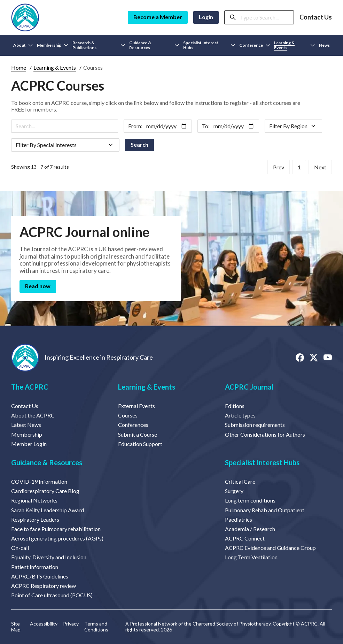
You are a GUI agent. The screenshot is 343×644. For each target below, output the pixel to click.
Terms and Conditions (96, 627)
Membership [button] (53, 45)
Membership (27, 434)
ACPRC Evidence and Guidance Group (270, 548)
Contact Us (316, 17)
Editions (235, 406)
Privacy (71, 624)
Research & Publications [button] (99, 45)
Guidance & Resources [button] (154, 45)
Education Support (140, 444)
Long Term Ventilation (251, 557)
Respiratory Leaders (35, 519)
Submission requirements (255, 425)
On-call (20, 548)
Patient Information (35, 567)
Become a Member (158, 17)
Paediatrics (239, 519)
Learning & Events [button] (294, 45)
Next (320, 167)
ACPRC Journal (249, 387)
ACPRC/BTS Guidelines (40, 576)
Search (139, 144)
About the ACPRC (33, 415)
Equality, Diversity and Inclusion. (49, 557)
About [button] (23, 45)
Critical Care (240, 481)
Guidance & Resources (47, 462)
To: (206, 126)
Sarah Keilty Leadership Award (48, 510)
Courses (128, 415)
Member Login (29, 444)
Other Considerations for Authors (265, 434)
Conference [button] (255, 45)
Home (19, 67)
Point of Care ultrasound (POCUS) (52, 595)
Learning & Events (55, 67)
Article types (240, 415)
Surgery (234, 491)
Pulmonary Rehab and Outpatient (265, 510)
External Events (137, 406)
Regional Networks (34, 500)
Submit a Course (138, 434)
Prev (281, 167)
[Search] (265, 17)
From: (135, 126)
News (324, 45)
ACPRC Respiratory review (44, 586)
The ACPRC (30, 387)
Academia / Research (250, 529)
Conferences (133, 425)
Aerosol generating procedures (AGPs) (57, 538)
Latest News (26, 425)
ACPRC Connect (245, 538)
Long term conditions (250, 500)
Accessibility (44, 624)
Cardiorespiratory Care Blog (45, 491)
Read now (38, 286)
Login (206, 17)
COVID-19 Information (39, 481)
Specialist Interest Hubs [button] (209, 45)
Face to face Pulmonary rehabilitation (56, 529)
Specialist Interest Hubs (262, 462)
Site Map (16, 627)
